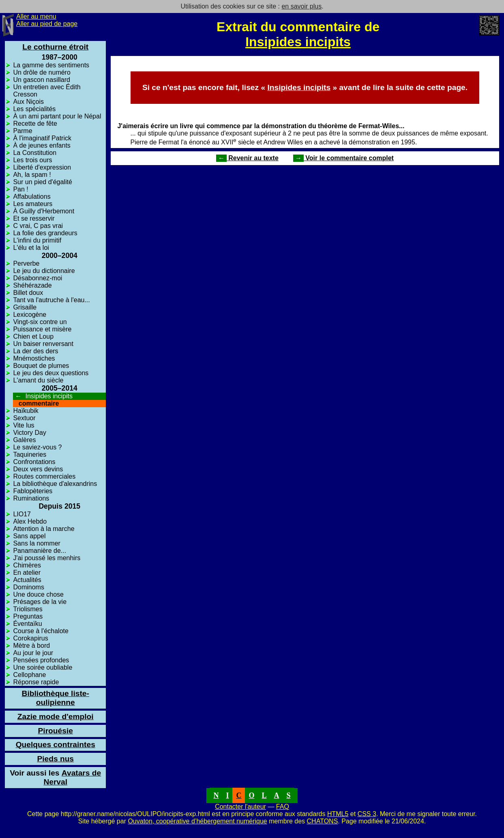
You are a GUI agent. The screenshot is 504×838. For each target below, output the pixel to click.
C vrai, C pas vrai (38, 226)
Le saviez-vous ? (37, 447)
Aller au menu (36, 16)
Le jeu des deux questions (51, 373)
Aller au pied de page (47, 24)
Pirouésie (56, 731)
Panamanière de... (40, 551)
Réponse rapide (36, 682)
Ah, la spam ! (32, 175)
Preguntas (28, 616)
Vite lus (24, 425)
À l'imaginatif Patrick (42, 138)
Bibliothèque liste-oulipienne (56, 698)
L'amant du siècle (38, 380)
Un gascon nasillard (42, 80)
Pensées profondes (41, 660)
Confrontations (34, 462)
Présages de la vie (40, 602)
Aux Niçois (28, 102)
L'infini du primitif (37, 240)
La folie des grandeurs (45, 233)
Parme (23, 131)
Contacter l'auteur (240, 807)
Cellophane (29, 675)
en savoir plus (301, 6)
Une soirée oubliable (43, 667)
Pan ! (20, 189)
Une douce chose (38, 594)
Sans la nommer (37, 543)
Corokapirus (30, 638)
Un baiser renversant (43, 344)
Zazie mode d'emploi (56, 717)
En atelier (27, 573)
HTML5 (338, 814)
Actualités (27, 580)
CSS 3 (367, 814)
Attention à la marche (44, 529)
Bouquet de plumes (41, 366)
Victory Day (30, 433)
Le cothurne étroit (55, 47)
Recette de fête (35, 124)
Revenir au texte (247, 158)
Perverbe (26, 263)
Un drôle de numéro (42, 72)
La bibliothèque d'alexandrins (55, 484)
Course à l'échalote (41, 631)
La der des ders (35, 351)
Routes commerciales (44, 476)
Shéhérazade (32, 285)
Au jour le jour (33, 653)
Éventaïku (27, 624)
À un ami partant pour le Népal (57, 116)
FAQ (283, 807)
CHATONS (323, 821)
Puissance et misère (42, 329)
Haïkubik (26, 411)
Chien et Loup (33, 336)
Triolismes (28, 609)
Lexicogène (30, 315)
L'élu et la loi (31, 248)
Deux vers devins (38, 469)
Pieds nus (55, 759)
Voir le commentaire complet (343, 158)
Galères (24, 440)
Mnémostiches (34, 358)
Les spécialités (34, 109)
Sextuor (24, 418)
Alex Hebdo (30, 521)
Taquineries (30, 454)
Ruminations (31, 498)
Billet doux (28, 293)
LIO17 (22, 514)
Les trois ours (32, 160)
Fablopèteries (33, 491)
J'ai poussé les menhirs (47, 558)
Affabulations (32, 197)
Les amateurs (33, 204)
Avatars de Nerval (55, 777)
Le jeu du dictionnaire (44, 271)
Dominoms (28, 587)
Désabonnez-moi (38, 278)
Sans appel (29, 536)
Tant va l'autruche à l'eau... (51, 300)
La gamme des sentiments (51, 65)
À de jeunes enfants (42, 145)
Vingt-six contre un (40, 322)
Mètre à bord (31, 646)
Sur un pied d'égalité (42, 182)
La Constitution (35, 153)
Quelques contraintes (56, 745)
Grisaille (25, 307)
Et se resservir (34, 218)
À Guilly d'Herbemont (44, 211)
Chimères (27, 565)
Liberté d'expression (42, 167)
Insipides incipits (298, 42)
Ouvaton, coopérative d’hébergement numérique (197, 821)
